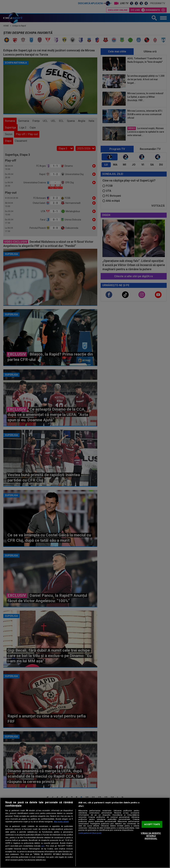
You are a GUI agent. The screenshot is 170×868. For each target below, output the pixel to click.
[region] (85, 833)
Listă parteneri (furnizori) (90, 833)
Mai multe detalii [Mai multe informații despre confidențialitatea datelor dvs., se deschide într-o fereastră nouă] (61, 822)
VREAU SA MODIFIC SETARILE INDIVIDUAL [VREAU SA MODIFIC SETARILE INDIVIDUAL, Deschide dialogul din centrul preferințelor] (151, 836)
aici (43, 846)
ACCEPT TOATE (152, 824)
